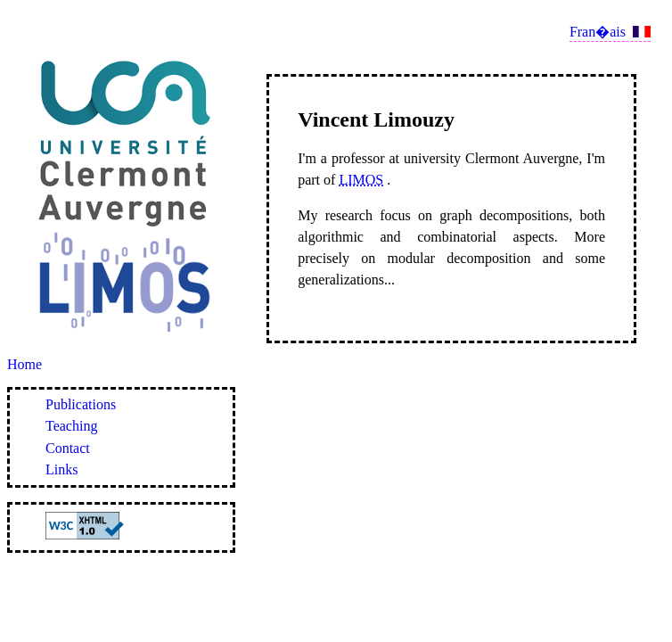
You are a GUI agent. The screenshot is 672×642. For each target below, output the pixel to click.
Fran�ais (598, 32)
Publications (81, 404)
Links (61, 469)
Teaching (71, 426)
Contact (68, 448)
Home (25, 364)
